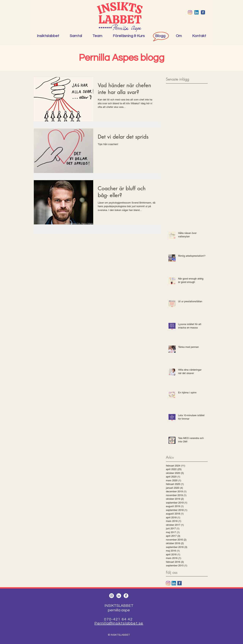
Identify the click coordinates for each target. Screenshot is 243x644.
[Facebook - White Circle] (126, 596)
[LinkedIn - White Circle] (119, 596)
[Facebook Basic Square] (179, 583)
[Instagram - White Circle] (112, 596)
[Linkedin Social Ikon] (196, 12)
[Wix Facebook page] (203, 12)
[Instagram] (190, 12)
